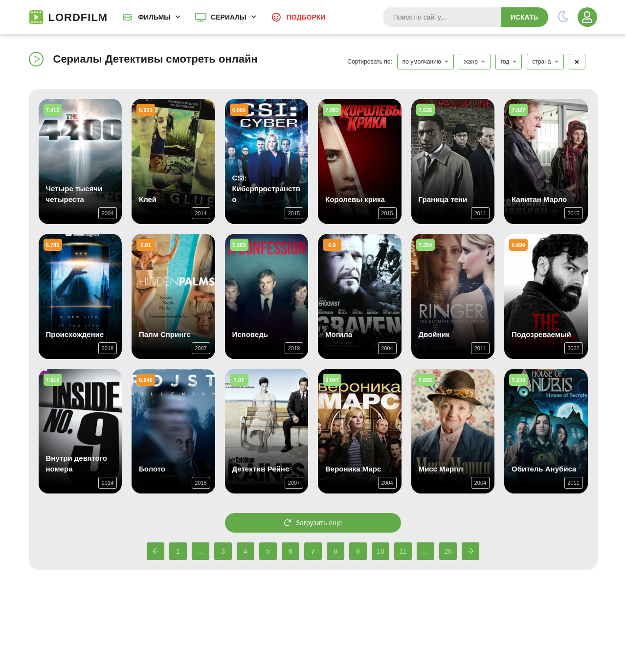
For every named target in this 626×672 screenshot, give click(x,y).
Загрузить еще (313, 523)
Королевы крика (355, 199)
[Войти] (587, 17)
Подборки (306, 17)
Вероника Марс (353, 469)
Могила (339, 334)
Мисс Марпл (441, 469)
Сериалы (229, 17)
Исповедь (250, 334)
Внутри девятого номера (77, 463)
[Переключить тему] (563, 17)
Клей (148, 199)
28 (448, 551)
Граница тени (443, 199)
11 (403, 551)
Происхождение (75, 334)
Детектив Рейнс (261, 469)
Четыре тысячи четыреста (74, 194)
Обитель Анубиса (544, 469)
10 (380, 551)
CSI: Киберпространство (267, 189)
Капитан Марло (539, 199)
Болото (152, 469)
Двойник (434, 334)
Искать (525, 17)
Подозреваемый (541, 334)
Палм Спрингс (165, 334)
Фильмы (154, 17)
